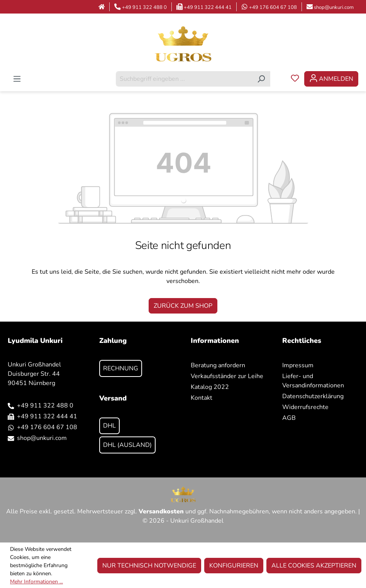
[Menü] (17, 79)
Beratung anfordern (218, 365)
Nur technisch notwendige (149, 566)
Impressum (298, 365)
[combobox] (184, 79)
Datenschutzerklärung (313, 396)
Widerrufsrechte (305, 407)
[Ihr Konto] (331, 79)
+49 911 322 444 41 (208, 7)
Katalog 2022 (210, 387)
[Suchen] (261, 79)
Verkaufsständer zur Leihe (227, 376)
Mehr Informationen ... (36, 582)
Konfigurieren (234, 566)
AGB (289, 418)
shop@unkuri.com (334, 7)
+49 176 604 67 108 (273, 7)
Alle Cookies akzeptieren (314, 566)
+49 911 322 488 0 (144, 7)
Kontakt (202, 398)
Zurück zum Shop (183, 306)
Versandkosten (161, 511)
